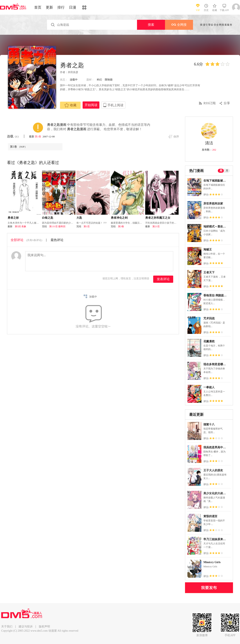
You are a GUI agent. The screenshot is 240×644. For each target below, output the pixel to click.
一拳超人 (209, 387)
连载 (13, 136)
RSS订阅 (210, 103)
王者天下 (209, 272)
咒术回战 (209, 318)
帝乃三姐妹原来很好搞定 (219, 539)
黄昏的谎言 (210, 516)
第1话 (87, 226)
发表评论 (163, 279)
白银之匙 (48, 218)
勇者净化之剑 (119, 218)
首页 (38, 7)
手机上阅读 (115, 105)
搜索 (151, 25)
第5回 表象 (20, 226)
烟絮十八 (209, 424)
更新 (49, 7)
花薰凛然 (209, 341)
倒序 (176, 137)
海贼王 (208, 250)
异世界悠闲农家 (213, 204)
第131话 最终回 (57, 226)
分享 (227, 103)
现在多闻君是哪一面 (216, 364)
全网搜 (179, 25)
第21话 (156, 226)
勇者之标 (13, 218)
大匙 (79, 218)
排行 (61, 7)
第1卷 (38, 136)
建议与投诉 (26, 627)
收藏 (70, 105)
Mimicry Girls (212, 562)
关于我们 (7, 627)
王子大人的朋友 (213, 470)
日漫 (73, 7)
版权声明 (44, 627)
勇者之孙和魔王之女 (158, 218)
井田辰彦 (73, 72)
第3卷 (121, 226)
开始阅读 (91, 105)
